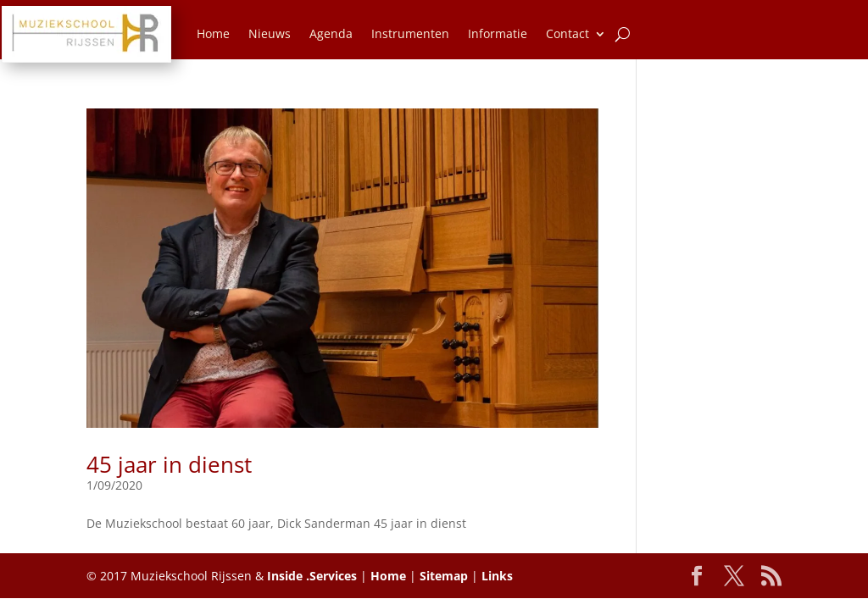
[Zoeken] (623, 34)
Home (213, 33)
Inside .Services (312, 576)
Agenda (331, 33)
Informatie (498, 33)
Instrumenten (410, 33)
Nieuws (270, 33)
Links (497, 576)
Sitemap (444, 576)
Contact (568, 33)
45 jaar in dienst (169, 464)
